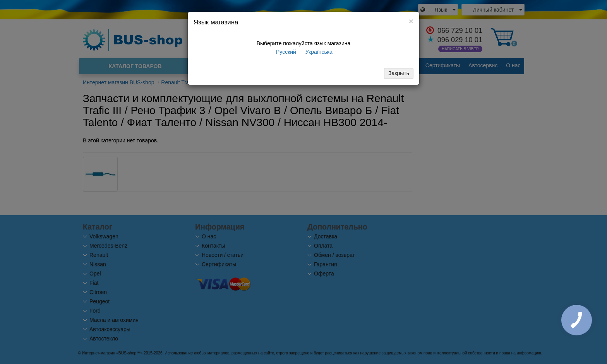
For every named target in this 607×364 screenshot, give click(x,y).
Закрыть (399, 73)
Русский (285, 52)
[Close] (411, 21)
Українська (318, 52)
